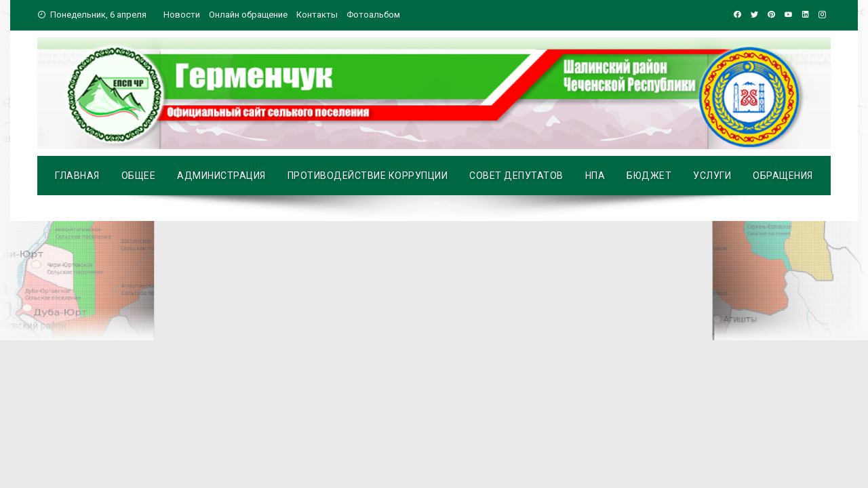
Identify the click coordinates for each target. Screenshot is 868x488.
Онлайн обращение (248, 15)
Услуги (712, 176)
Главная (77, 176)
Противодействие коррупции (368, 176)
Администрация (221, 176)
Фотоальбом (373, 15)
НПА (595, 176)
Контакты (317, 15)
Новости (182, 15)
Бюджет (649, 176)
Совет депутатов (516, 176)
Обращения (783, 176)
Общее (139, 176)
